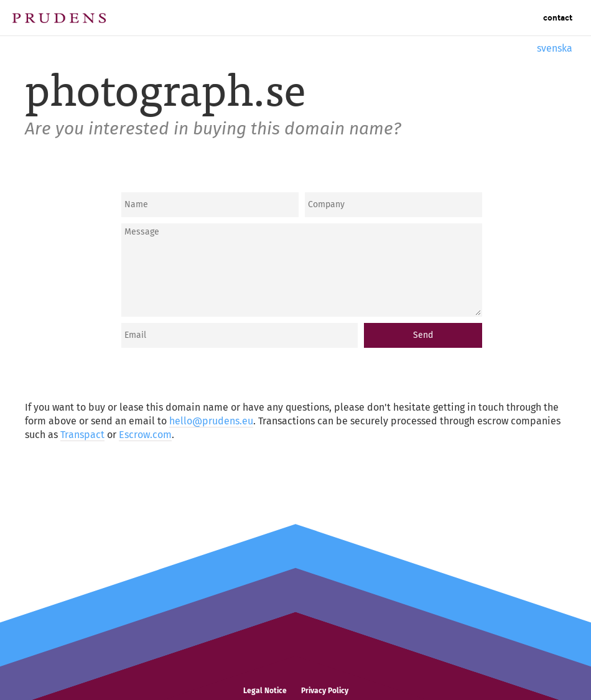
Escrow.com (145, 435)
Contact (558, 18)
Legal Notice (265, 691)
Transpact (82, 435)
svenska (555, 48)
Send (423, 335)
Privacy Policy (325, 691)
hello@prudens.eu (211, 421)
